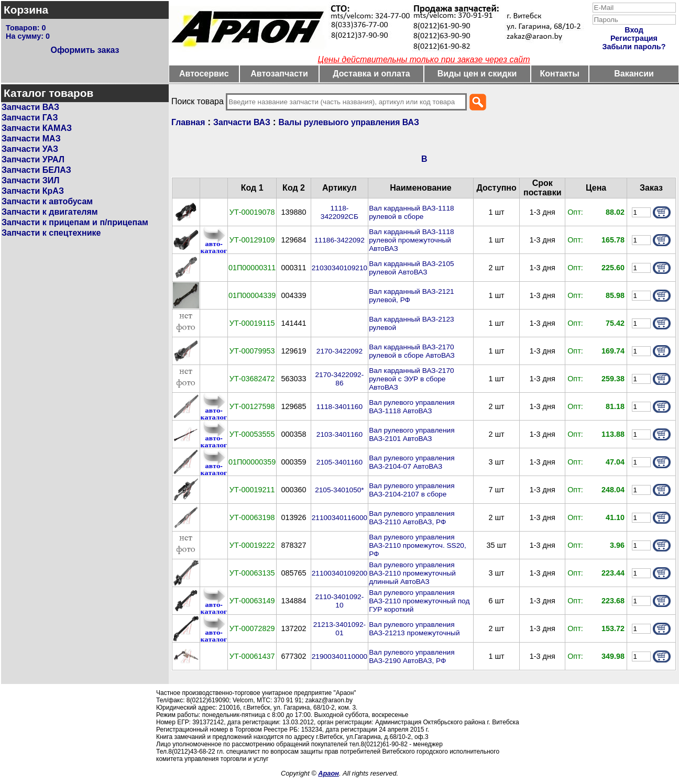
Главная (188, 122)
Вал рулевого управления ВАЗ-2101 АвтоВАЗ (412, 434)
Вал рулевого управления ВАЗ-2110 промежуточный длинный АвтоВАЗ (412, 573)
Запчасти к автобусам (47, 201)
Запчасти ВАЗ (30, 107)
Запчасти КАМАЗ (37, 128)
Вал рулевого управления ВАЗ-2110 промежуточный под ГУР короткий (419, 601)
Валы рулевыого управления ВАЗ (349, 122)
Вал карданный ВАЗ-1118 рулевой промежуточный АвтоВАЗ (411, 240)
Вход (634, 30)
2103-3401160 (340, 434)
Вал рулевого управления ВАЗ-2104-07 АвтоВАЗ (412, 462)
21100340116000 (340, 518)
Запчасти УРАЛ (33, 159)
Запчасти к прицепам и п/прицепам (75, 222)
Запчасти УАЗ (30, 149)
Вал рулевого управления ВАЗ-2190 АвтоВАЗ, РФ (412, 656)
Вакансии (634, 74)
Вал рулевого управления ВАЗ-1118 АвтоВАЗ (412, 407)
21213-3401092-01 (340, 629)
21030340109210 (340, 268)
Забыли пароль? (634, 47)
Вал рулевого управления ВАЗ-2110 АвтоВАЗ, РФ (412, 518)
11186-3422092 (340, 240)
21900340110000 (340, 656)
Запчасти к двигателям (50, 212)
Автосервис (204, 74)
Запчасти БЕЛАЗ (36, 170)
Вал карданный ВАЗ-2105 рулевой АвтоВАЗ (411, 268)
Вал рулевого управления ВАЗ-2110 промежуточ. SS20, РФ (418, 545)
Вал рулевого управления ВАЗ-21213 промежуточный (414, 629)
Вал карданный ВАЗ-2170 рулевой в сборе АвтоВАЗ (412, 351)
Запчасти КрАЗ (33, 191)
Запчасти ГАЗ (30, 118)
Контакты (560, 74)
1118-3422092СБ (340, 212)
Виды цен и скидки (477, 74)
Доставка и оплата (371, 74)
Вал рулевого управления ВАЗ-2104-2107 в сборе (412, 490)
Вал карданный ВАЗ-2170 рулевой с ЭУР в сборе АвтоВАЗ (411, 379)
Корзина (26, 10)
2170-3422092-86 (340, 379)
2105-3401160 (340, 462)
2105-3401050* (340, 490)
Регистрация (634, 38)
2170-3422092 (340, 351)
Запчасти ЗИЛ (31, 180)
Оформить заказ (85, 50)
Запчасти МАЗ (31, 139)
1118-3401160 (340, 407)
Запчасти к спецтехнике (51, 233)
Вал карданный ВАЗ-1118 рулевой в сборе (411, 212)
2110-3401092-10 (340, 601)
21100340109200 (340, 573)
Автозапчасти (279, 74)
